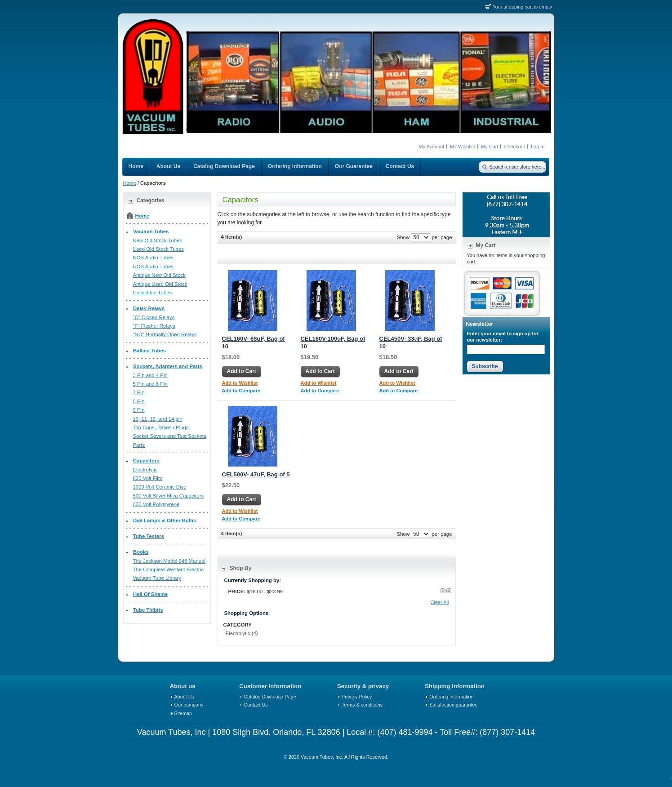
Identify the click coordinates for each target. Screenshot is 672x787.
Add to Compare (241, 391)
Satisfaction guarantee (453, 705)
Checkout (514, 147)
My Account (431, 147)
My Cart (490, 147)
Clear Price (449, 591)
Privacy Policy (357, 697)
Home (130, 183)
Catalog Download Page (270, 697)
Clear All (440, 602)
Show (403, 237)
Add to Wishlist (240, 383)
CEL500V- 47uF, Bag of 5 (256, 474)
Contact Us (256, 705)
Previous (443, 591)
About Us (184, 697)
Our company (189, 705)
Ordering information (451, 697)
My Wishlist (463, 147)
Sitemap (183, 713)
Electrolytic (238, 633)
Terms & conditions (362, 705)
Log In (538, 147)
